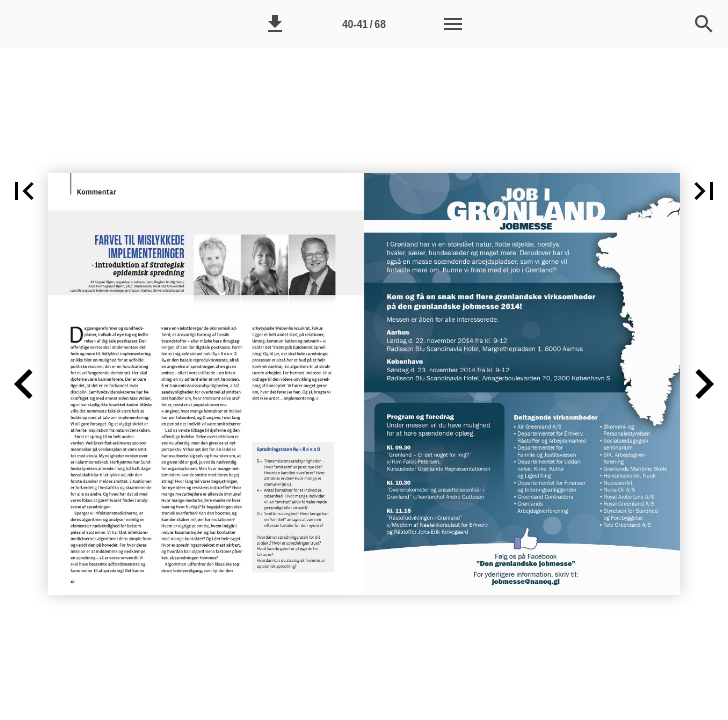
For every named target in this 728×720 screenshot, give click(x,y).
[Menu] (453, 24)
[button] (275, 24)
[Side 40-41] (364, 24)
